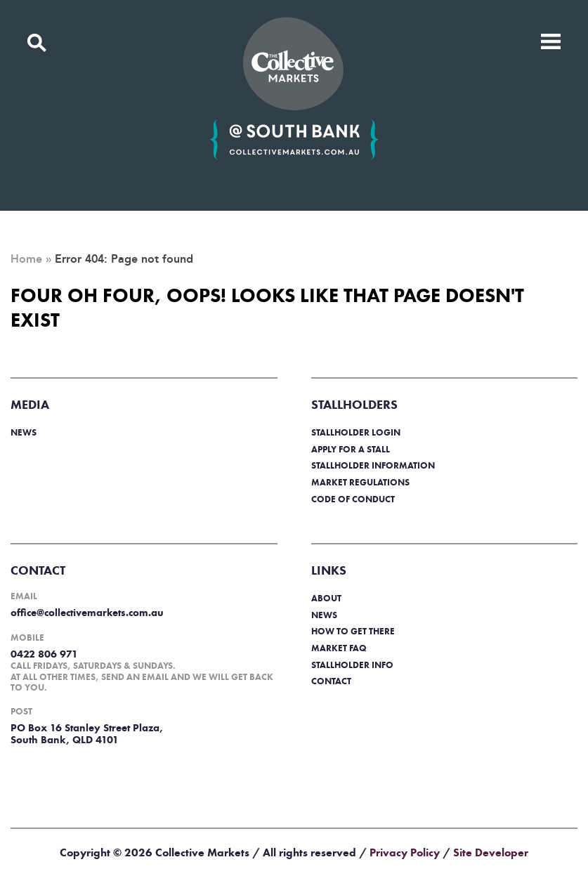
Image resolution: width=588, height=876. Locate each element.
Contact (331, 681)
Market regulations (360, 482)
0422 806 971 (44, 654)
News (24, 432)
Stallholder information (373, 465)
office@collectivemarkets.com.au (87, 613)
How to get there (353, 631)
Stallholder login (356, 432)
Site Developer (491, 852)
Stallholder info (352, 665)
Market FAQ (339, 648)
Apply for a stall (351, 449)
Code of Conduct (353, 499)
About (326, 598)
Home (26, 259)
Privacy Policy (405, 852)
